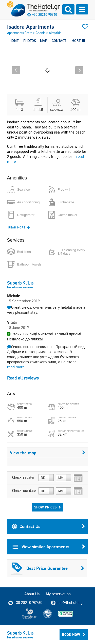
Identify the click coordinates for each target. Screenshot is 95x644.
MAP (44, 41)
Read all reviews (23, 378)
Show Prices (48, 507)
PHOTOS (30, 41)
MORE (78, 41)
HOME (14, 41)
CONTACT (59, 41)
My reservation (58, 594)
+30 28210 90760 (44, 14)
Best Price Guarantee (48, 568)
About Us (32, 594)
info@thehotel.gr (68, 603)
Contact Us (48, 526)
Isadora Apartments (31, 27)
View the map (48, 453)
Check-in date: (23, 477)
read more (16, 367)
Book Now (74, 635)
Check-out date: (24, 491)
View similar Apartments (48, 547)
